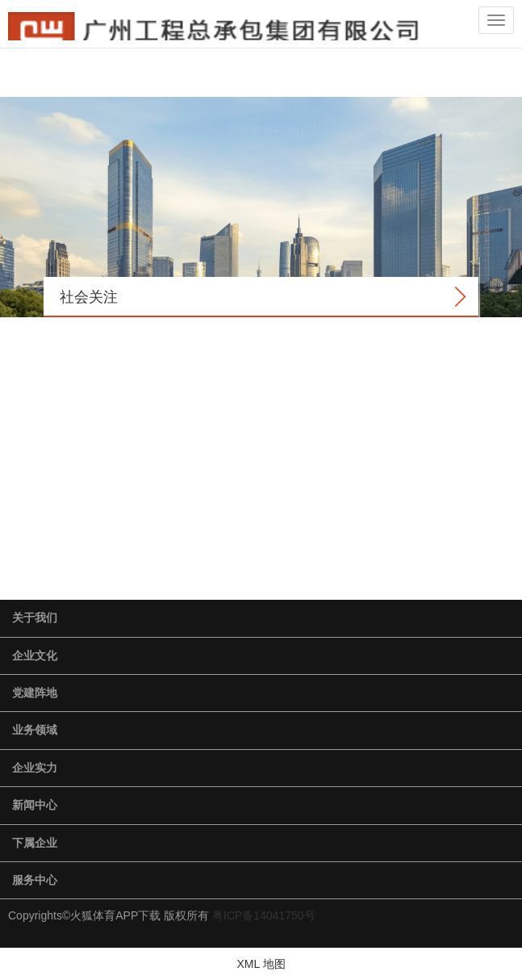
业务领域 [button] (35, 730)
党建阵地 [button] (35, 693)
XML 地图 (261, 964)
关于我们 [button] (35, 618)
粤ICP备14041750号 (264, 915)
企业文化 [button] (35, 655)
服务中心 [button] (35, 880)
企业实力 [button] (35, 768)
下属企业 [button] (35, 843)
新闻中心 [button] (35, 805)
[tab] (261, 618)
